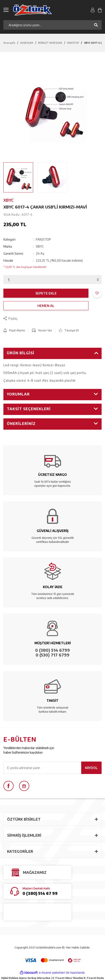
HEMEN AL (46, 306)
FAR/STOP (43, 239)
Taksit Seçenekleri (29, 409)
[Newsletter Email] (52, 768)
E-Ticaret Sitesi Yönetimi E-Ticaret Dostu (78, 978)
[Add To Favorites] (97, 293)
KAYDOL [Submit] (91, 768)
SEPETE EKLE (46, 293)
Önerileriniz (21, 424)
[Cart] (100, 10)
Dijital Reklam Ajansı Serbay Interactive (26, 978)
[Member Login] (93, 10)
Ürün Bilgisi (21, 353)
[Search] (52, 25)
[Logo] (36, 10)
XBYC (9, 200)
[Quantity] (52, 280)
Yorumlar (18, 394)
